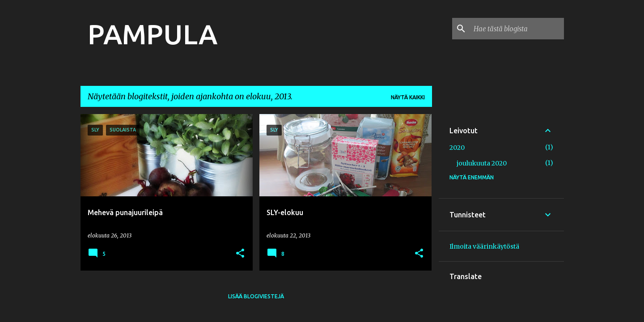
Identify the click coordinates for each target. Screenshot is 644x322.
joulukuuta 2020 (482, 163)
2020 (457, 148)
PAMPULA (153, 34)
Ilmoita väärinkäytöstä (484, 246)
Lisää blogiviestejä (256, 296)
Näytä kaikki (408, 97)
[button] (240, 254)
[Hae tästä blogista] (517, 29)
